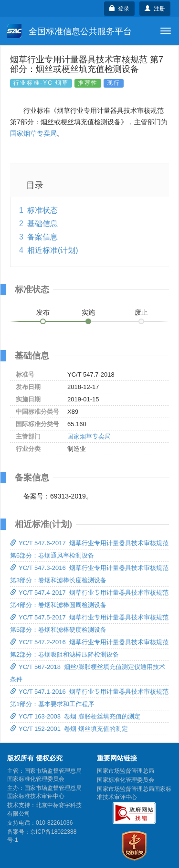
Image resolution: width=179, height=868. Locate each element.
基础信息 (42, 224)
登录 (120, 9)
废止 (141, 312)
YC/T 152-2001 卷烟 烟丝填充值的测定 (69, 729)
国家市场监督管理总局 (126, 771)
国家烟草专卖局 (33, 133)
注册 (155, 9)
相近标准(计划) (53, 250)
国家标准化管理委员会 (126, 780)
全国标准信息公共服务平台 (69, 31)
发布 (43, 312)
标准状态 (42, 210)
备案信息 (42, 237)
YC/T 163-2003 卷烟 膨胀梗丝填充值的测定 (75, 716)
